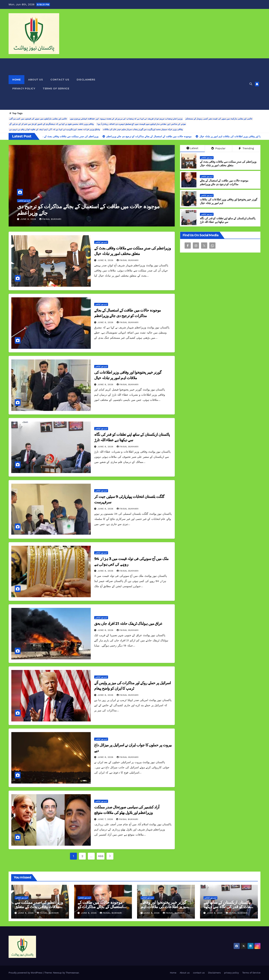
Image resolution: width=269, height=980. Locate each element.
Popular (218, 148)
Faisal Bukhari (50, 219)
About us (36, 80)
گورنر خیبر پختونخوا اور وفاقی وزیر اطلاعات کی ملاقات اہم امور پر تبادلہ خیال (163, 907)
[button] (251, 84)
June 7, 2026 (106, 819)
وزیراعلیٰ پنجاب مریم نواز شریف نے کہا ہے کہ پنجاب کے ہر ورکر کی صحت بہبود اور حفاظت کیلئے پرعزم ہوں (126, 119)
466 (101, 856)
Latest (192, 148)
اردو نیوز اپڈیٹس (24, 201)
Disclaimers (86, 80)
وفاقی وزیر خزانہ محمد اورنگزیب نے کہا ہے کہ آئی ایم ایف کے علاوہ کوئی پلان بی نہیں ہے (55, 129)
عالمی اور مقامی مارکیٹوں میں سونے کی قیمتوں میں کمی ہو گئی (38, 119)
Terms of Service (56, 89)
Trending (246, 148)
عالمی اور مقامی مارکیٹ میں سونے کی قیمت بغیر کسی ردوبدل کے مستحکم (219, 119)
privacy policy (24, 89)
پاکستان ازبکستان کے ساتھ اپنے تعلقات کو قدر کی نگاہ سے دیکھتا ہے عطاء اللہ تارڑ (227, 220)
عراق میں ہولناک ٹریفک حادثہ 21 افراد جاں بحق (128, 624)
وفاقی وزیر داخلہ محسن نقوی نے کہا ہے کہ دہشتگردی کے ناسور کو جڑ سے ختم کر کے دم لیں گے (51, 124)
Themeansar (72, 973)
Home (16, 80)
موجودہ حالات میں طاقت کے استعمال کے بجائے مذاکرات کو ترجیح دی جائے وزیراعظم (224, 182)
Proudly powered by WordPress (26, 973)
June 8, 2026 (29, 219)
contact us (60, 80)
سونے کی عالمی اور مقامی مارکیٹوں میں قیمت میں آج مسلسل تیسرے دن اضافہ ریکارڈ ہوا (141, 124)
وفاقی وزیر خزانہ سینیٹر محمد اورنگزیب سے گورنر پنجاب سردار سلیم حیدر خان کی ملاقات (143, 129)
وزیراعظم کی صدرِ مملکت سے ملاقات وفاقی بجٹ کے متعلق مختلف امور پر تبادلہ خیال (87, 210)
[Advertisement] (173, 84)
